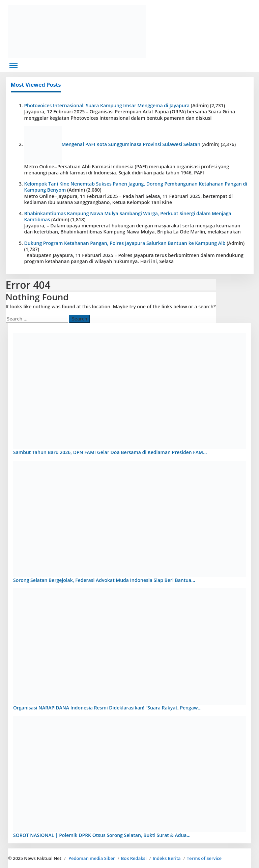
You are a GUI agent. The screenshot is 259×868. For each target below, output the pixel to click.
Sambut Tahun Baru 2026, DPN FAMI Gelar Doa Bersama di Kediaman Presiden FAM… (110, 452)
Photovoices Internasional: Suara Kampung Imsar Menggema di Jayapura (107, 105)
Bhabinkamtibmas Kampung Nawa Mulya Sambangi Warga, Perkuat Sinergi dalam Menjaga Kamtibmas (128, 216)
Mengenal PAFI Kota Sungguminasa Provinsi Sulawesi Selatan (131, 144)
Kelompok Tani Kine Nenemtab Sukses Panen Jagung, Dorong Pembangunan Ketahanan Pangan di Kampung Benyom (136, 187)
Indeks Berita (167, 858)
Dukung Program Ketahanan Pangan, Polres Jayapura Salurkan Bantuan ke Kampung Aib (125, 243)
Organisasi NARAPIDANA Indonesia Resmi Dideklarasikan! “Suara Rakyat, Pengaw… (107, 708)
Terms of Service (204, 858)
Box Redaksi (134, 858)
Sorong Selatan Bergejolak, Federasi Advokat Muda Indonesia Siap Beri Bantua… (104, 580)
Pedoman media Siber (92, 858)
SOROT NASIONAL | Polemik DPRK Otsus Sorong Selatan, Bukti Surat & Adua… (102, 835)
